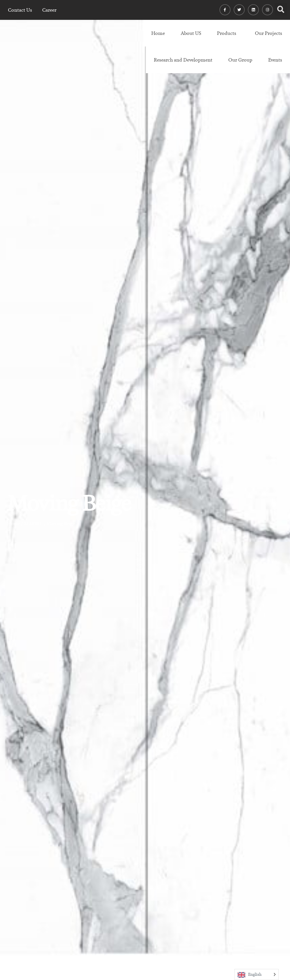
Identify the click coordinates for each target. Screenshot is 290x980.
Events (275, 60)
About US (191, 33)
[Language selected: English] (257, 974)
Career (49, 10)
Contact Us (20, 10)
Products (227, 33)
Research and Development (183, 60)
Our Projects (268, 33)
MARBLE (33, 524)
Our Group (240, 60)
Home (158, 33)
